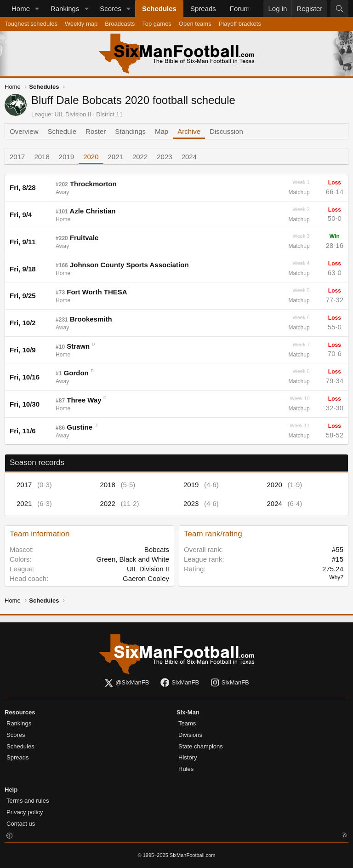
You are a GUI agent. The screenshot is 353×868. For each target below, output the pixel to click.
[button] (37, 9)
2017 (17, 157)
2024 (189, 157)
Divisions (190, 735)
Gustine (80, 427)
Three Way (84, 400)
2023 (164, 157)
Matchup (299, 192)
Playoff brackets (240, 24)
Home (21, 9)
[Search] (339, 9)
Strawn (78, 346)
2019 (66, 157)
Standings (130, 131)
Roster (96, 131)
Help (11, 790)
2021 (116, 157)
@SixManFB (126, 683)
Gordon (76, 373)
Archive (189, 131)
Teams (187, 723)
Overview (24, 131)
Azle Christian (92, 211)
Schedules (159, 9)
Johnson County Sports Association (129, 265)
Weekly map (81, 24)
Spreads (203, 9)
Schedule (62, 131)
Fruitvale (84, 238)
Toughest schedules (31, 24)
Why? (336, 577)
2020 (91, 157)
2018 (42, 157)
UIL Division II (73, 114)
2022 (140, 157)
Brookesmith (91, 319)
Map (162, 131)
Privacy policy (25, 812)
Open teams (195, 24)
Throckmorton (93, 184)
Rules (186, 769)
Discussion (226, 131)
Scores (111, 9)
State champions (201, 746)
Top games (157, 24)
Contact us (21, 824)
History (188, 757)
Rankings (65, 9)
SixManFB (179, 683)
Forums (242, 9)
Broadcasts (120, 24)
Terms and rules (28, 801)
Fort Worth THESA (97, 292)
